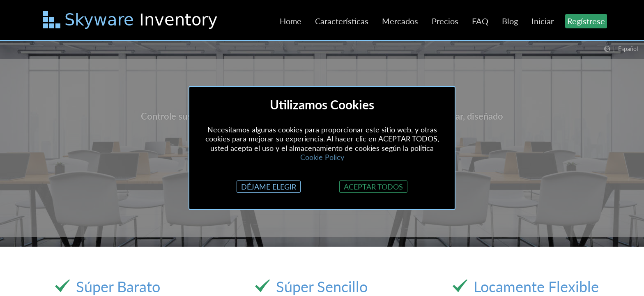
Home (291, 21)
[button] (621, 49)
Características (342, 21)
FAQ (480, 21)
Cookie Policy (322, 157)
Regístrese (586, 21)
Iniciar (543, 21)
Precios (445, 21)
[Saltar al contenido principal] (131, 21)
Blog (510, 21)
